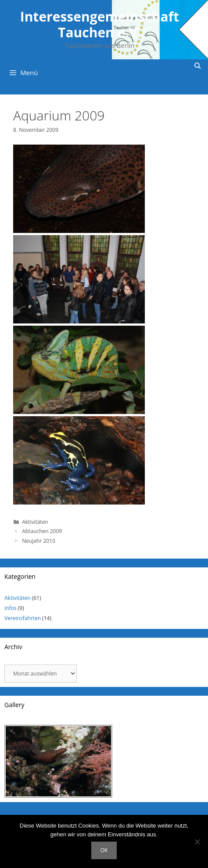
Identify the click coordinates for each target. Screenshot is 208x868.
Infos (11, 608)
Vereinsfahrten (23, 618)
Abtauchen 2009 (42, 531)
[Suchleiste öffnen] (197, 66)
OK (104, 850)
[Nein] (197, 842)
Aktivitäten (35, 522)
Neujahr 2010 (39, 541)
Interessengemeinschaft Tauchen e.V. (100, 24)
